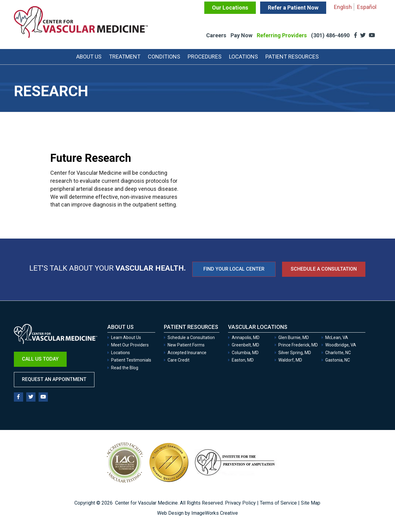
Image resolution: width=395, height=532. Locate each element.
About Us (89, 57)
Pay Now (241, 35)
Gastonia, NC (338, 360)
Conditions (164, 57)
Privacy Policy (240, 503)
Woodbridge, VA (341, 345)
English (343, 7)
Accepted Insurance (187, 353)
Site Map (311, 503)
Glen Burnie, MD (294, 338)
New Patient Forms (186, 345)
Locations (243, 57)
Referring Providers (282, 35)
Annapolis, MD (246, 338)
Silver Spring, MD (295, 353)
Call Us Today (40, 359)
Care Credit (179, 360)
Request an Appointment (54, 379)
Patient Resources (292, 57)
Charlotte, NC (338, 353)
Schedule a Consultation (324, 269)
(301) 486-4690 (331, 35)
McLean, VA (337, 338)
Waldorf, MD (290, 360)
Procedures (205, 57)
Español (367, 7)
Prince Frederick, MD (298, 345)
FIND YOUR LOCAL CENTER (234, 269)
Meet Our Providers (130, 345)
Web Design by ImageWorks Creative (197, 513)
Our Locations (230, 8)
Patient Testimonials (131, 360)
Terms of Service (278, 503)
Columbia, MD (245, 353)
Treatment (125, 57)
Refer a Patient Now (293, 8)
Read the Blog (125, 368)
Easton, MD (243, 360)
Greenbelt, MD (245, 345)
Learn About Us (126, 338)
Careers (216, 35)
